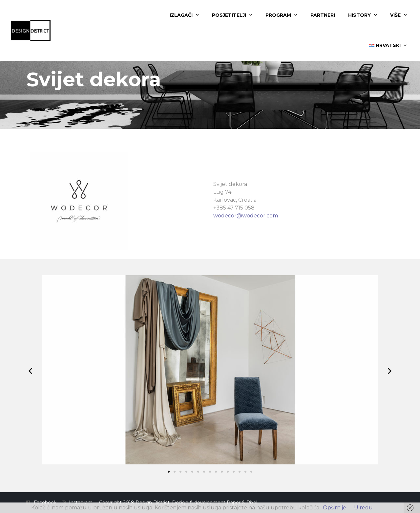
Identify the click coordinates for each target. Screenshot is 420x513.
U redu (363, 508)
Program (281, 15)
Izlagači (184, 15)
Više (399, 15)
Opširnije (335, 508)
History (363, 15)
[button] (30, 371)
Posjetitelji (232, 15)
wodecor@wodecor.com (246, 216)
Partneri (323, 15)
